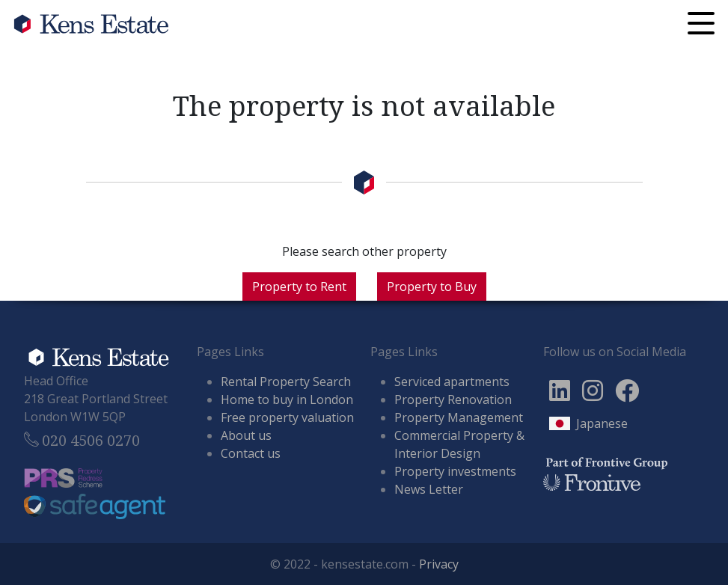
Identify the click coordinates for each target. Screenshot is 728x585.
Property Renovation (453, 399)
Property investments (455, 471)
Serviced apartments (452, 382)
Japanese (602, 423)
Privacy (439, 564)
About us (246, 435)
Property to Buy (432, 287)
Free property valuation (287, 417)
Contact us (251, 453)
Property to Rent (299, 287)
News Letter (429, 489)
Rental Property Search (286, 382)
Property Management (459, 417)
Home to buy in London (287, 399)
